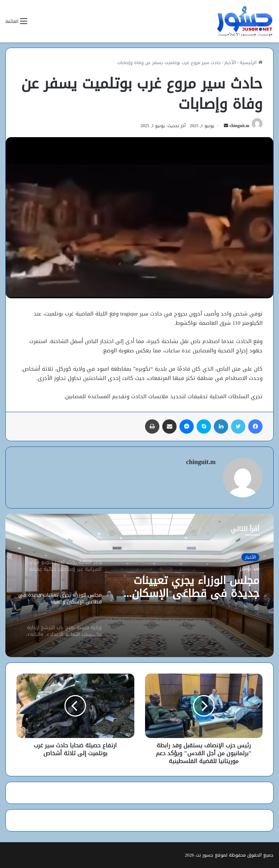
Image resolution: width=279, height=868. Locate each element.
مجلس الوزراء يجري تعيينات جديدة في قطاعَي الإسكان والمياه (196, 587)
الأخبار (230, 62)
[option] (139, 585)
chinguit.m (239, 126)
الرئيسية (251, 62)
